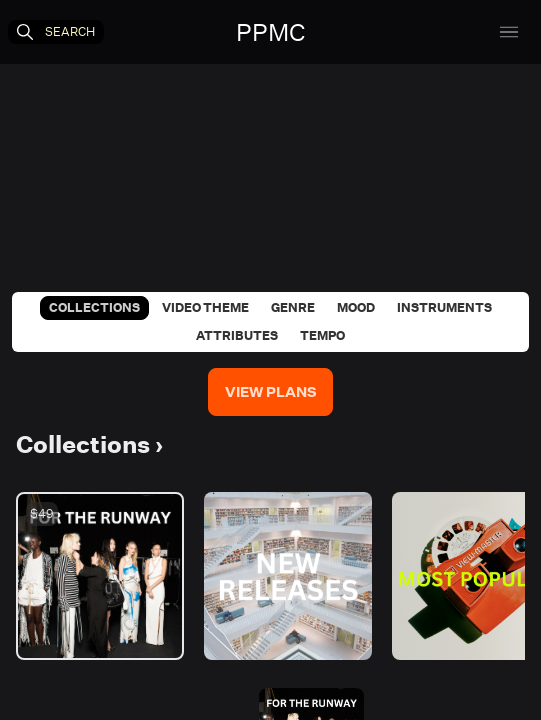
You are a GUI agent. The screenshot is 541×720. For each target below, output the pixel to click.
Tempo (322, 335)
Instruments (444, 307)
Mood (356, 307)
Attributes (237, 335)
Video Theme (205, 307)
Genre (293, 307)
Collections (94, 307)
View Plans (270, 392)
